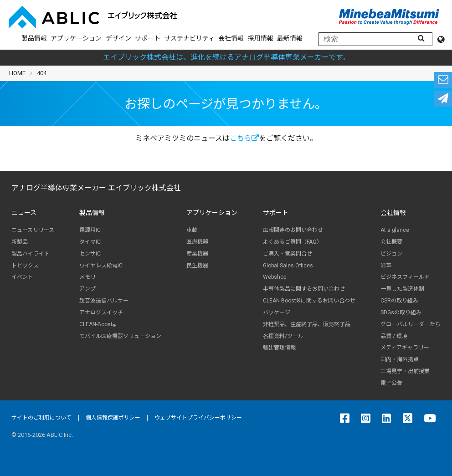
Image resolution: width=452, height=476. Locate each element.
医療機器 (197, 242)
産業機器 (197, 254)
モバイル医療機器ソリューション (120, 336)
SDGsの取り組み (401, 312)
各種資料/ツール (283, 336)
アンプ (87, 289)
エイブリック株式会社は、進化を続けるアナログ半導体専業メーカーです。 (226, 57)
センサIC (90, 254)
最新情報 (290, 38)
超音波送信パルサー (104, 301)
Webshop (275, 277)
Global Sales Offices (288, 266)
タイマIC (90, 242)
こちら (244, 138)
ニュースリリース (33, 230)
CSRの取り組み (399, 301)
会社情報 (231, 38)
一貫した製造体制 (402, 289)
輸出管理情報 (279, 348)
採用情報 (261, 38)
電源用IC (90, 230)
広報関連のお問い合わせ (293, 230)
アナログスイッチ (101, 312)
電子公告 (391, 383)
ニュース (24, 213)
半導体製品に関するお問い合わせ (304, 289)
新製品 (20, 242)
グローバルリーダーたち (411, 324)
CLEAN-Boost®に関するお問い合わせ (309, 301)
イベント (22, 277)
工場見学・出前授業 (405, 371)
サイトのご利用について (41, 418)
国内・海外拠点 (400, 359)
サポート (148, 38)
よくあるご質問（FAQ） (293, 242)
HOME (17, 73)
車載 (192, 230)
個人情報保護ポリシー (113, 418)
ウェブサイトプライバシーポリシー (198, 418)
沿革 (386, 266)
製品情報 (34, 38)
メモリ (87, 277)
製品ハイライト (31, 254)
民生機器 (197, 266)
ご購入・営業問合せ (288, 254)
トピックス (25, 266)
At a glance (395, 230)
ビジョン (391, 254)
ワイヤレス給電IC (101, 266)
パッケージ (277, 312)
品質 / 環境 (394, 336)
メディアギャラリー (405, 348)
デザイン (118, 38)
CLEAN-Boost (98, 325)
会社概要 (391, 242)
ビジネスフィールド (405, 277)
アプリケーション (76, 38)
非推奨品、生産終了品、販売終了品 (307, 324)
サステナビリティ (189, 38)
